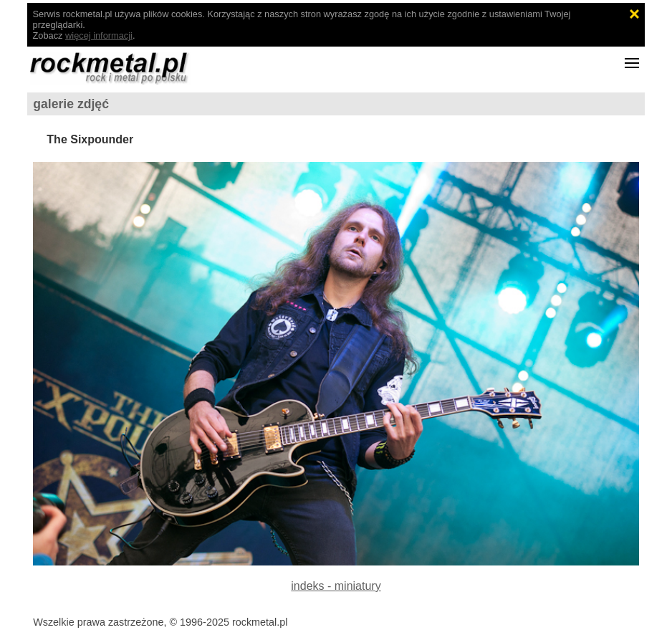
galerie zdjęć (71, 104)
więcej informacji (99, 35)
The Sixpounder (90, 139)
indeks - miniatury (336, 586)
